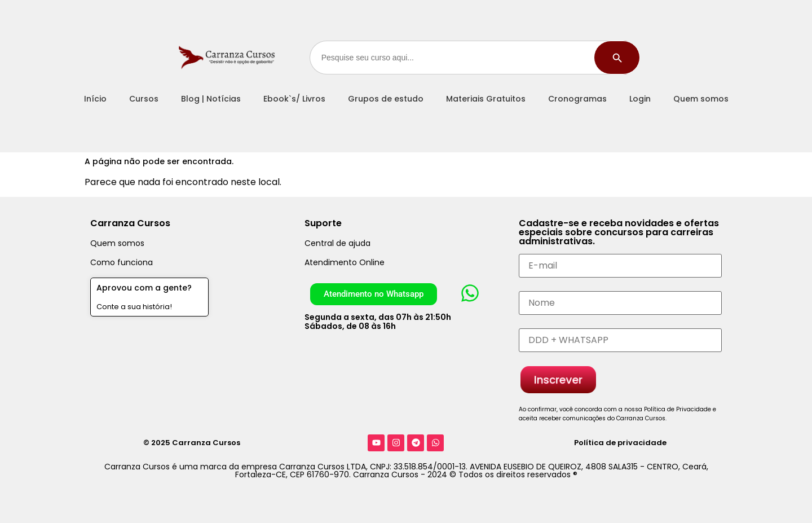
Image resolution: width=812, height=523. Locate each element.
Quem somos (701, 99)
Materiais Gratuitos (486, 99)
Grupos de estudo (386, 99)
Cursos (144, 99)
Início (95, 99)
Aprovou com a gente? (144, 288)
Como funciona (122, 262)
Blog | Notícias (211, 99)
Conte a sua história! (134, 307)
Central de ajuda (337, 243)
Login (640, 99)
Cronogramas (577, 99)
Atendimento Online (345, 262)
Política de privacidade (620, 443)
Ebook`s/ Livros (294, 99)
